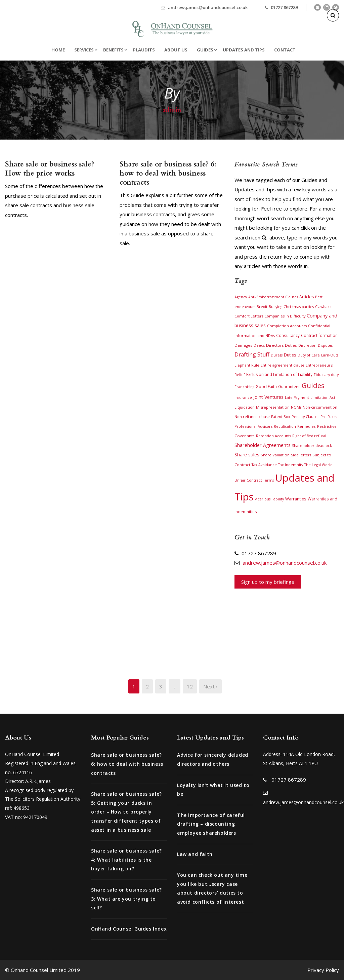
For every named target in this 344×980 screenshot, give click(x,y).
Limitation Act (323, 398)
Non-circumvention (320, 407)
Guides (205, 50)
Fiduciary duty (326, 375)
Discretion (307, 345)
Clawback (323, 307)
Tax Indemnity (291, 465)
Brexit (262, 307)
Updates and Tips (244, 50)
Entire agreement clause (283, 365)
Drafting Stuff (252, 354)
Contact (285, 50)
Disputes (325, 345)
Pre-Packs (329, 417)
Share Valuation (275, 455)
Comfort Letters (249, 316)
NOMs (296, 407)
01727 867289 (284, 7)
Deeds (259, 345)
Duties (290, 355)
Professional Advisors (253, 426)
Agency (241, 297)
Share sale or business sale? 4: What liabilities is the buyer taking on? (126, 860)
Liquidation (245, 407)
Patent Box (281, 417)
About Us (176, 50)
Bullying (275, 307)
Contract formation (319, 335)
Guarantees (289, 387)
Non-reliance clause (252, 417)
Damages (243, 345)
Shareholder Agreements (263, 445)
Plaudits (144, 50)
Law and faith (195, 854)
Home (58, 50)
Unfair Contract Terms (254, 480)
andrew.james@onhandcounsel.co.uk (208, 7)
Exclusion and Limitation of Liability (279, 374)
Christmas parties (299, 307)
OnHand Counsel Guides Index (129, 929)
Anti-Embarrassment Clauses (273, 297)
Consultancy (288, 335)
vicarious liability (269, 499)
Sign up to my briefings (268, 582)
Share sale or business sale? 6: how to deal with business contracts (168, 174)
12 (190, 686)
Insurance (243, 398)
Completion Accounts (287, 326)
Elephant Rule (247, 365)
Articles (307, 297)
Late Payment (297, 398)
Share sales (247, 455)
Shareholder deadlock (312, 446)
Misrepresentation (273, 407)
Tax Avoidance (264, 465)
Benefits (113, 50)
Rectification (285, 426)
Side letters (301, 455)
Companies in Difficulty (285, 316)
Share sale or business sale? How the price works (50, 169)
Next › (210, 686)
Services (84, 50)
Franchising (244, 387)
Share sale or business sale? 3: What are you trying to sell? (126, 899)
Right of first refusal (309, 436)
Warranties (296, 499)
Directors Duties (282, 345)
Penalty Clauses (305, 417)
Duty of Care (309, 355)
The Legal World (318, 465)
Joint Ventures (268, 397)
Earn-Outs (330, 355)
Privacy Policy (323, 970)
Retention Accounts (273, 436)
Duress (277, 355)
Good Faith (266, 387)
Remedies (307, 426)
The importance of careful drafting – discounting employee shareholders (211, 824)
